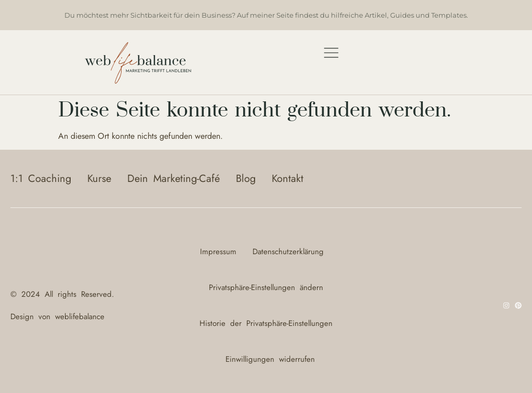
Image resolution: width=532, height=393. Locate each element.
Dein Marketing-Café (174, 179)
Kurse (99, 179)
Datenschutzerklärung (288, 252)
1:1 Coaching (41, 179)
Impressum (218, 252)
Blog (246, 179)
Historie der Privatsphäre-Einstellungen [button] (266, 323)
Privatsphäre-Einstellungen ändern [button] (266, 287)
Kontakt (288, 179)
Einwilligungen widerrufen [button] (270, 359)
